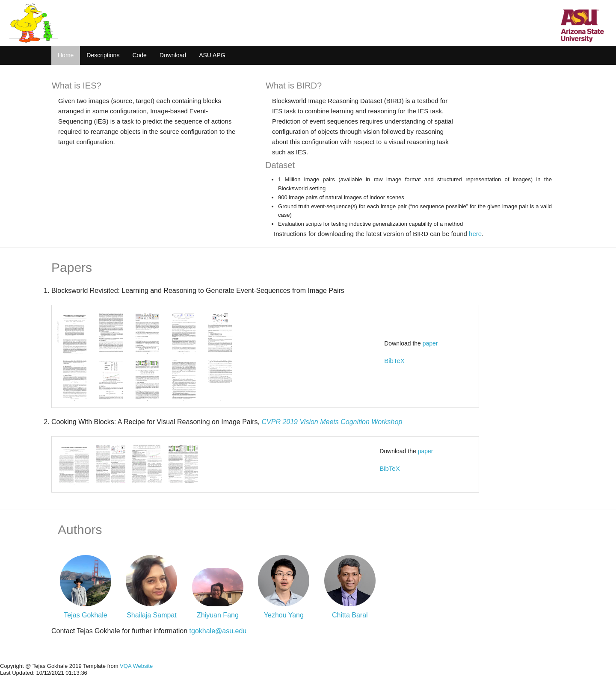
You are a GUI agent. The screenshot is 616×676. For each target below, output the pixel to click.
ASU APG (212, 55)
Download (173, 55)
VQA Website (136, 666)
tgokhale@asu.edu (218, 631)
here (475, 234)
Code (139, 55)
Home (66, 55)
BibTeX (394, 361)
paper (430, 343)
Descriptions (103, 55)
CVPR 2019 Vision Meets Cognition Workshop (332, 422)
